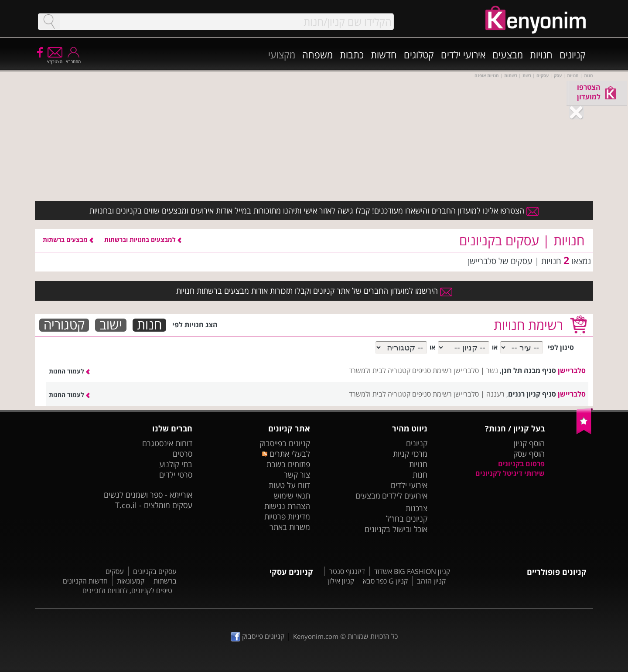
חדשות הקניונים (85, 581)
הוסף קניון (529, 443)
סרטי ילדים (176, 475)
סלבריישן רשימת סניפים (445, 370)
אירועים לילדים (405, 496)
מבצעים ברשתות (68, 239)
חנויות (541, 54)
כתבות (352, 54)
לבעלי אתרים (286, 454)
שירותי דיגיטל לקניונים (510, 473)
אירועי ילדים (463, 54)
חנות (149, 325)
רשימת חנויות (528, 325)
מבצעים (508, 54)
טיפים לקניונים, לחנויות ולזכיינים (127, 591)
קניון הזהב (431, 581)
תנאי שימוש (292, 496)
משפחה (317, 54)
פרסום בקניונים (521, 464)
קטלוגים (419, 54)
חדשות (384, 54)
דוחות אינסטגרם (167, 443)
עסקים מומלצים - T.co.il (154, 505)
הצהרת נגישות (287, 506)
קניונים (573, 54)
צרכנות (416, 508)
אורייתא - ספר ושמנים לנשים (148, 495)
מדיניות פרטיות (287, 516)
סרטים (183, 454)
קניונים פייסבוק (258, 636)
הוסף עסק (529, 454)
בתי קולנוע (176, 464)
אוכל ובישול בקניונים (396, 529)
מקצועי (282, 54)
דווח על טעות (289, 485)
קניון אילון (341, 581)
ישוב (111, 325)
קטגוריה (64, 325)
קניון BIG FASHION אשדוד (412, 571)
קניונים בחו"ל (407, 519)
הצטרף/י (55, 59)
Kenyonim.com (316, 636)
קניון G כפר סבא (385, 581)
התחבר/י (73, 59)
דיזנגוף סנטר (347, 571)
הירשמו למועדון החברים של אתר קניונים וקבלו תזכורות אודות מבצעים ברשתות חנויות (314, 291)
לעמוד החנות (69, 371)
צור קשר (297, 475)
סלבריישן (572, 370)
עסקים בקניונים (155, 571)
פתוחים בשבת (288, 464)
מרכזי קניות (410, 454)
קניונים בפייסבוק (285, 443)
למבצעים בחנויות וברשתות (143, 239)
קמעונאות (131, 581)
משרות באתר (290, 527)
